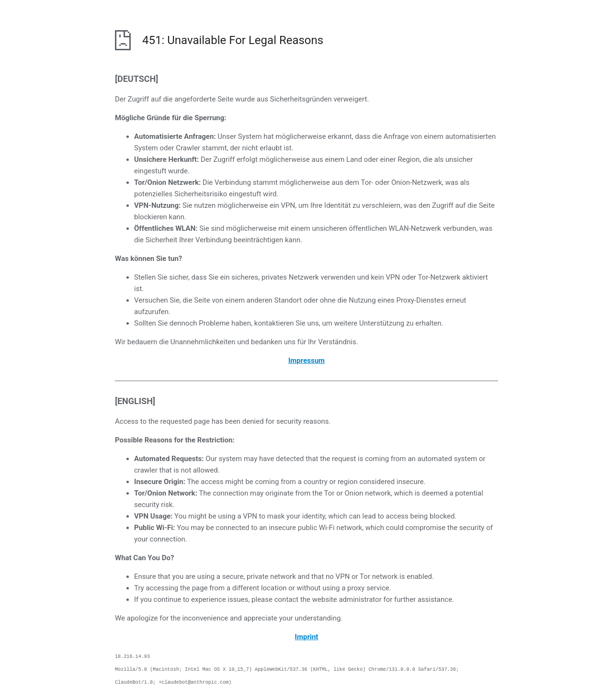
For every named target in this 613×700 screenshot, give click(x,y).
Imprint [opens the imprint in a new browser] (307, 637)
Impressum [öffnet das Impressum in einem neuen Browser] (306, 361)
